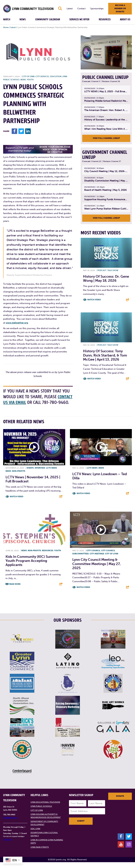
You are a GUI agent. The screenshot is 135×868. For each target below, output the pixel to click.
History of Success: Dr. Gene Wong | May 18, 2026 (106, 278)
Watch (7, 20)
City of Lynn (28, 76)
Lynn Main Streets (40, 853)
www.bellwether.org (17, 323)
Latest (70, 9)
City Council (93, 556)
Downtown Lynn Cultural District (44, 840)
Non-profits (19, 477)
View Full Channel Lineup (106, 138)
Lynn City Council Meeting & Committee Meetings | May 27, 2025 (96, 570)
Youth (30, 80)
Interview (40, 474)
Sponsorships (97, 9)
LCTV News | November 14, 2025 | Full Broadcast (33, 485)
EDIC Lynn (35, 834)
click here (7, 845)
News (23, 20)
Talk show (113, 270)
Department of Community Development (44, 829)
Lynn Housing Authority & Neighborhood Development (46, 822)
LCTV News (51, 474)
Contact (81, 9)
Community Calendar (48, 20)
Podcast (102, 270)
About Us (125, 20)
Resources (105, 20)
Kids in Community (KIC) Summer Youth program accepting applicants (32, 566)
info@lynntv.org (10, 823)
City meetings (97, 559)
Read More (15, 590)
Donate (120, 802)
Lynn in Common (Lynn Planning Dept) (47, 847)
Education (56, 76)
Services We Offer (79, 20)
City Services (42, 76)
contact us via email (23, 403)
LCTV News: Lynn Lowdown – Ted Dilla (100, 482)
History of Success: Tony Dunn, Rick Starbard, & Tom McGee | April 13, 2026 (105, 355)
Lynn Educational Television (45, 808)
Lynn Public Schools (41, 812)
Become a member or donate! (120, 8)
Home (6, 27)
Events (30, 474)
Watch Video (94, 300)
